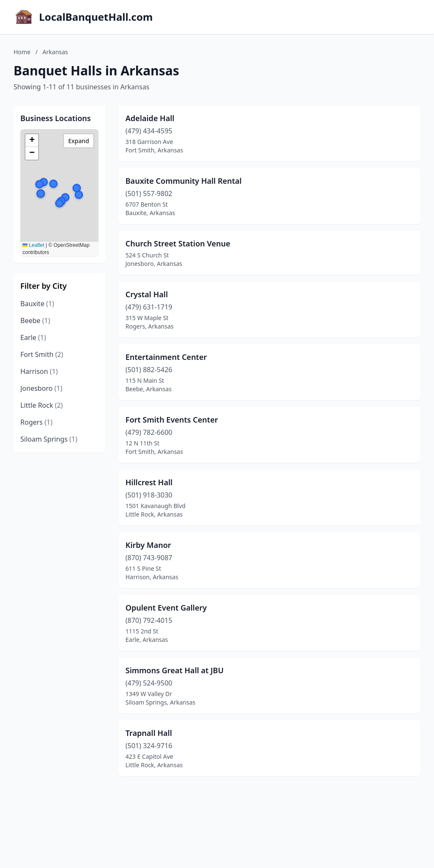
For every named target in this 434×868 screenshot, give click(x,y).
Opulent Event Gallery (166, 608)
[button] (59, 203)
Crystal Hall (147, 294)
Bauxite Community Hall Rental (184, 181)
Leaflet (33, 245)
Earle (33, 337)
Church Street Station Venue (178, 243)
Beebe (35, 321)
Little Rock (42, 405)
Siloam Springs (49, 439)
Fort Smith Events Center (172, 420)
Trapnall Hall (149, 733)
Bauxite (37, 304)
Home (22, 52)
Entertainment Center (166, 357)
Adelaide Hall (150, 118)
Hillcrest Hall (149, 482)
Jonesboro (41, 388)
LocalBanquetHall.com (96, 17)
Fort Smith (42, 354)
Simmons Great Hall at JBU (175, 670)
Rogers (36, 422)
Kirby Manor (148, 545)
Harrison (39, 371)
